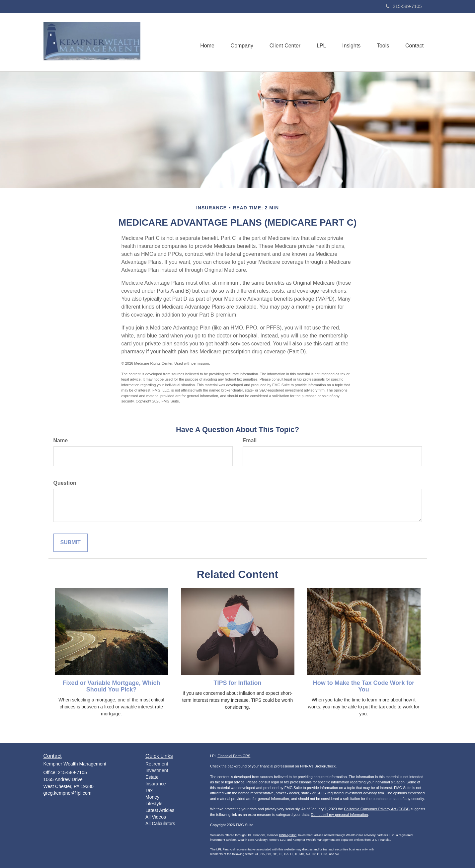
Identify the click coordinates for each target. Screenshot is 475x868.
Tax (149, 790)
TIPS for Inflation (238, 683)
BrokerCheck (325, 766)
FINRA (284, 835)
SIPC (293, 835)
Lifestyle (154, 804)
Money (152, 797)
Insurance (156, 784)
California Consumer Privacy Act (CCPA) (377, 809)
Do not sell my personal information (339, 815)
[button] (240, 42)
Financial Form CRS (234, 756)
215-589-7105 (404, 6)
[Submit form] (71, 543)
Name (61, 440)
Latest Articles (160, 810)
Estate (152, 777)
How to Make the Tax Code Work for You (364, 686)
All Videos (156, 817)
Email (250, 440)
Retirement (157, 764)
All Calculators (160, 824)
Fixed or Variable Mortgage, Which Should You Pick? (111, 686)
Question (65, 483)
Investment (157, 770)
